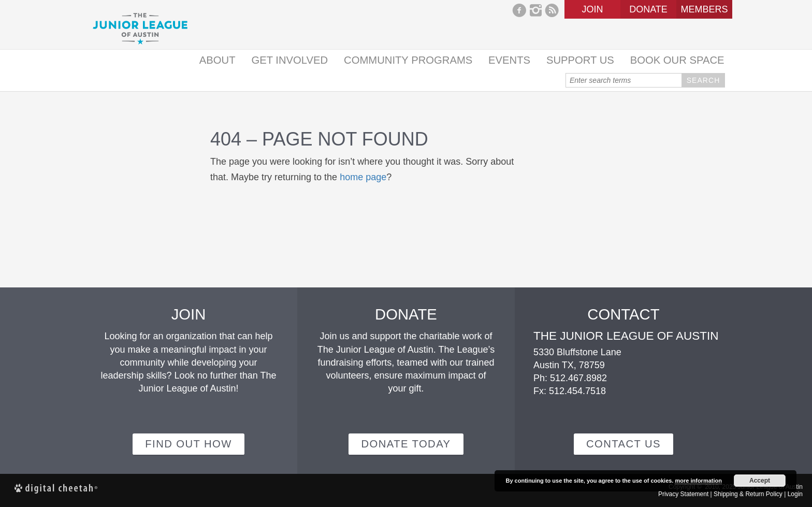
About (218, 60)
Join (592, 9)
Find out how (188, 444)
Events (509, 60)
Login (795, 494)
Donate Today (406, 444)
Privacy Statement (683, 494)
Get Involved (289, 60)
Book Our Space (677, 60)
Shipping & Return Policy (748, 494)
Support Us (580, 60)
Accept (760, 481)
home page (363, 177)
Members (704, 9)
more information (698, 481)
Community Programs (408, 60)
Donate (648, 9)
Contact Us (624, 444)
